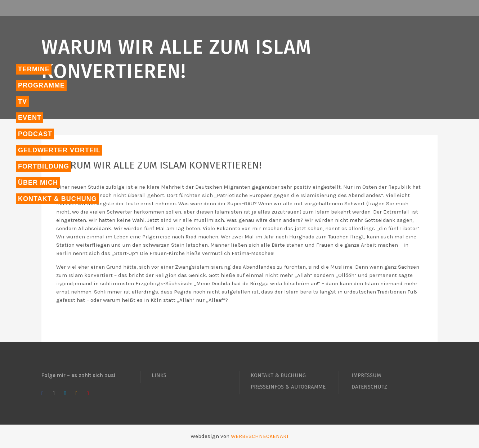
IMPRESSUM (366, 375)
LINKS (159, 375)
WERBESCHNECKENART (260, 436)
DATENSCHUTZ (369, 387)
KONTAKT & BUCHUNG (278, 375)
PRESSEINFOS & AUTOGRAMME (288, 387)
